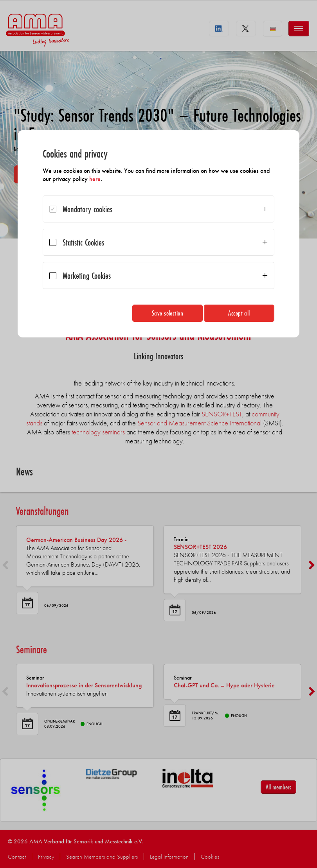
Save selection (168, 313)
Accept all (239, 313)
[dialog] (158, 234)
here (95, 179)
